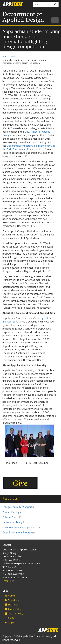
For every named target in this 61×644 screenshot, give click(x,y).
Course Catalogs (13, 512)
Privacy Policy (14, 613)
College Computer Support (18, 507)
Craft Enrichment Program (19, 533)
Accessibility (13, 609)
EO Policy (12, 604)
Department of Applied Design (23, 17)
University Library (13, 522)
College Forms (11, 517)
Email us (8, 581)
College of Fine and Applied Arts (21, 527)
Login (9, 622)
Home (5, 57)
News (14, 57)
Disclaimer (12, 600)
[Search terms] (43, 4)
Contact (11, 618)
